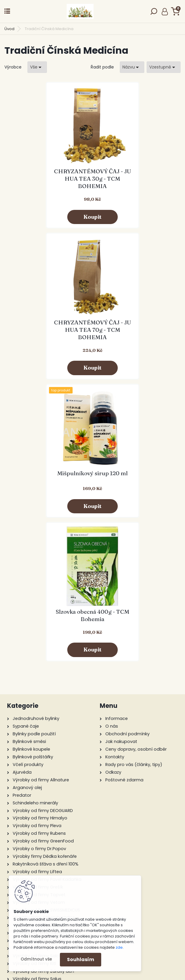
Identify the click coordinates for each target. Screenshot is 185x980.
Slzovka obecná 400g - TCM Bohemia (136, 326)
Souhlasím (81, 959)
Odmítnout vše (36, 959)
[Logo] (80, 11)
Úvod (9, 29)
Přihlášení (165, 12)
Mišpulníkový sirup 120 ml (49, 324)
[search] (154, 13)
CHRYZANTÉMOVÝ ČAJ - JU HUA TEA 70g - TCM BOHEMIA (137, 179)
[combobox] (132, 67)
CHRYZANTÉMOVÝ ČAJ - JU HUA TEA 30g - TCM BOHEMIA (48, 179)
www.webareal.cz (117, 974)
